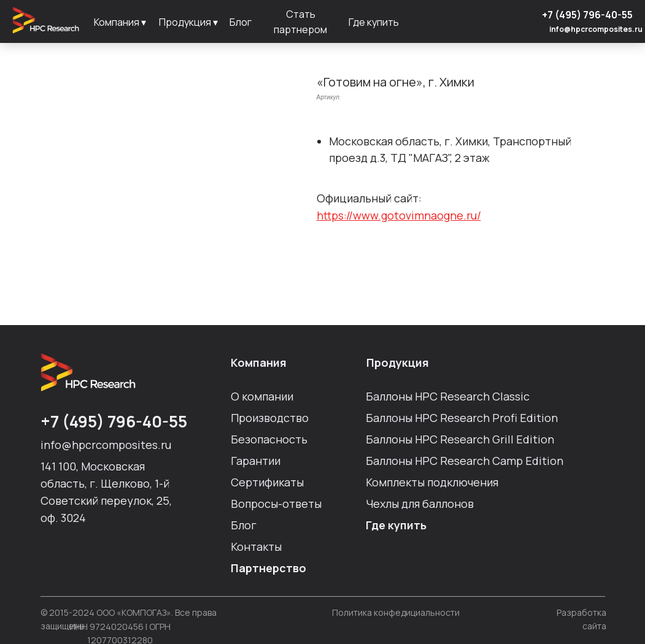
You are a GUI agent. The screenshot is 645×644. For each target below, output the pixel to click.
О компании (262, 396)
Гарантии (256, 461)
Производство (270, 418)
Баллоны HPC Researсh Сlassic (448, 396)
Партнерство (268, 568)
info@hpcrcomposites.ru (596, 29)
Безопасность (269, 439)
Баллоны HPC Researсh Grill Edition (460, 439)
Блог (244, 525)
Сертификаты (267, 482)
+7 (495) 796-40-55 (587, 15)
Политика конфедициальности (396, 612)
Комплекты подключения (432, 482)
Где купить (396, 525)
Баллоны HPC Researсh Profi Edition (462, 418)
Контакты (256, 546)
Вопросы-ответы (276, 504)
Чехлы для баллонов (420, 504)
